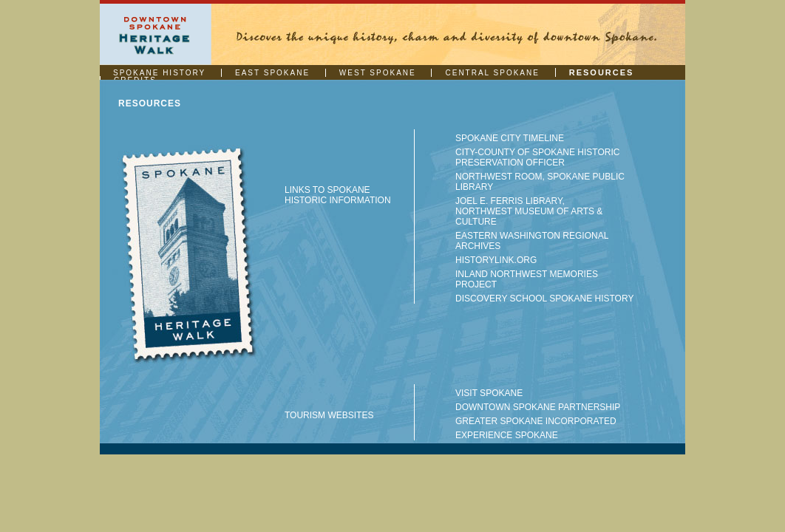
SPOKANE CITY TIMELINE (510, 138)
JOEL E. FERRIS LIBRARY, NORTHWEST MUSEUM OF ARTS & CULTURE (529, 211)
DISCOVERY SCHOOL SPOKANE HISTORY (544, 299)
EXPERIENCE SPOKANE (507, 435)
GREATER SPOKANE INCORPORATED (536, 421)
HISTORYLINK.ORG (496, 260)
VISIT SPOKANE (489, 393)
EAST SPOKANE (272, 73)
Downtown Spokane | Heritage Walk (156, 34)
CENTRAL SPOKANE (492, 73)
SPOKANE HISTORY (159, 73)
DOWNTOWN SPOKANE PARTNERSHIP (538, 407)
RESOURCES (602, 72)
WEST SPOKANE (378, 73)
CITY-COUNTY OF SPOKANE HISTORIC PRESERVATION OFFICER (537, 157)
